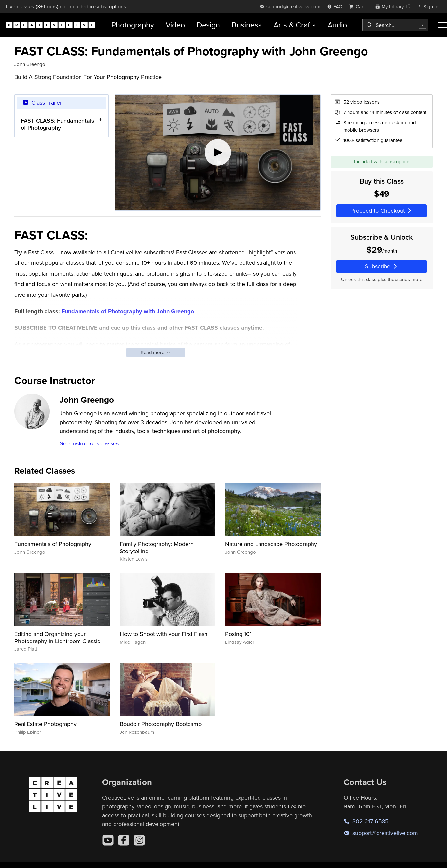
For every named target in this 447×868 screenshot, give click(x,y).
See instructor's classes (89, 443)
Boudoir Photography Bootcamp (161, 724)
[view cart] (359, 6)
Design (208, 25)
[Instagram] (139, 840)
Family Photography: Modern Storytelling (157, 547)
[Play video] (218, 153)
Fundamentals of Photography (53, 544)
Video (175, 25)
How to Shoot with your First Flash (164, 634)
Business (247, 25)
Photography (133, 25)
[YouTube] (108, 840)
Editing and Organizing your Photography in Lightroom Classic (57, 637)
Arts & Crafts (295, 25)
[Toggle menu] (442, 25)
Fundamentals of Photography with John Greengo (128, 311)
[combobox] (395, 25)
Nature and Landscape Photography (271, 544)
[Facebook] (124, 840)
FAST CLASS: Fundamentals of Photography (57, 124)
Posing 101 (238, 634)
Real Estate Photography (45, 724)
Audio (337, 25)
